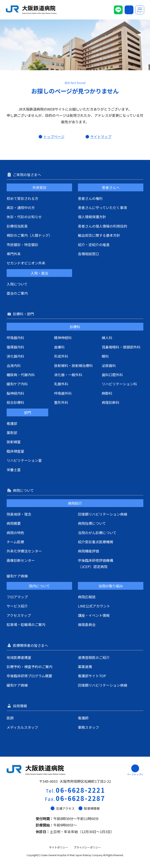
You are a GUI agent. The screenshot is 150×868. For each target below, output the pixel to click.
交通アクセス (63, 808)
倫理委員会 (87, 624)
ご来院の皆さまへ (27, 175)
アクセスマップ (19, 615)
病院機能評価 (88, 551)
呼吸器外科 (63, 393)
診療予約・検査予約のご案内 (29, 667)
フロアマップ (17, 597)
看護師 (83, 718)
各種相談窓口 (88, 254)
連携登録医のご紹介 (94, 657)
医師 (10, 718)
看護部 (12, 423)
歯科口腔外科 (112, 375)
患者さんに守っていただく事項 (102, 207)
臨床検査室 (15, 451)
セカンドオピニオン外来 (26, 263)
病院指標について (92, 523)
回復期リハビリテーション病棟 (103, 514)
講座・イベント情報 (94, 615)
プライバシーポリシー (87, 847)
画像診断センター (21, 560)
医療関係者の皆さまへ (31, 645)
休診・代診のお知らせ (24, 217)
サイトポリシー (59, 847)
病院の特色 (15, 533)
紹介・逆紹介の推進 (94, 245)
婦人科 (107, 338)
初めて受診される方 (22, 198)
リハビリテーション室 (24, 460)
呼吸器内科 (15, 338)
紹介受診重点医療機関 (96, 542)
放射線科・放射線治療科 (73, 365)
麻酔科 (107, 393)
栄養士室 (14, 470)
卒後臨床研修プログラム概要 (29, 676)
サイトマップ (101, 137)
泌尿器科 (109, 365)
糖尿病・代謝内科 (21, 375)
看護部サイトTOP (92, 676)
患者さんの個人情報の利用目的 (103, 226)
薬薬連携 (85, 667)
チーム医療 (15, 542)
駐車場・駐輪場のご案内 (26, 624)
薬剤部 (12, 433)
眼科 (105, 356)
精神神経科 (63, 338)
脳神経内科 (15, 393)
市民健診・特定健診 (22, 245)
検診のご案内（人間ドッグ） (29, 235)
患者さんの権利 (90, 198)
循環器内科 (15, 347)
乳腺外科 (61, 384)
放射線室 (14, 442)
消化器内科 (15, 356)
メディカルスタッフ (22, 727)
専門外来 (14, 254)
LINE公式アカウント (94, 606)
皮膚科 (59, 347)
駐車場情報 (89, 808)
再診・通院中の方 (21, 207)
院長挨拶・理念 (19, 514)
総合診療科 (15, 402)
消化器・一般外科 (68, 375)
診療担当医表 (17, 226)
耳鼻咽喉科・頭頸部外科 (121, 347)
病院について (24, 490)
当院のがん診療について (97, 533)
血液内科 (14, 365)
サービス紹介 (17, 606)
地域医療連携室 (19, 657)
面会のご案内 (17, 293)
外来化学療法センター (24, 551)
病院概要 (14, 523)
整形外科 (61, 402)
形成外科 (61, 356)
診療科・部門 (24, 314)
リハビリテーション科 (119, 384)
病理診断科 (111, 402)
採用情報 (20, 706)
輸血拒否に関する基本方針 (99, 235)
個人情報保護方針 (92, 217)
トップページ (54, 137)
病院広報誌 (87, 597)
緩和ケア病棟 (17, 576)
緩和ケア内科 (17, 384)
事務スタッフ (88, 727)
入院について (17, 284)
